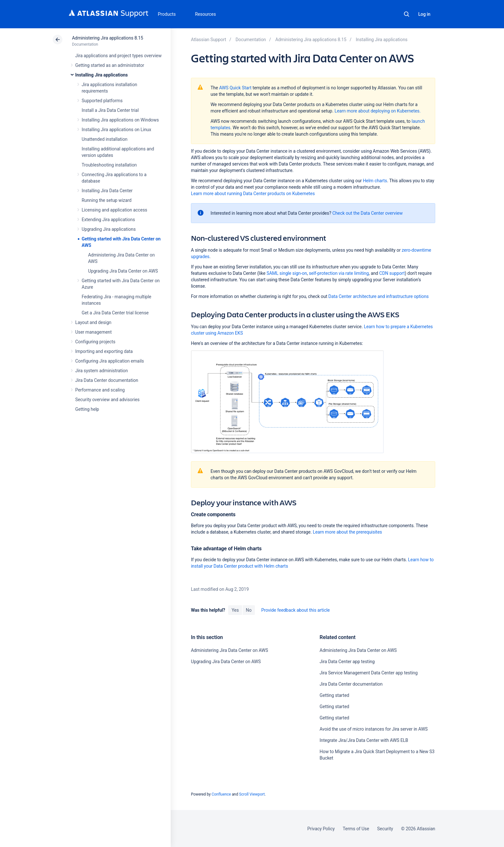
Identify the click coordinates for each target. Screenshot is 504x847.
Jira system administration (102, 371)
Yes (235, 610)
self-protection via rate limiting (339, 273)
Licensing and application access (114, 210)
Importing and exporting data (104, 351)
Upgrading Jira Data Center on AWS (123, 271)
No (249, 610)
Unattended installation (105, 139)
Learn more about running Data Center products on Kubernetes (253, 194)
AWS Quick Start (235, 88)
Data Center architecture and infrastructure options (379, 296)
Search (407, 14)
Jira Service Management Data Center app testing (369, 673)
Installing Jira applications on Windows (120, 120)
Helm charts (375, 181)
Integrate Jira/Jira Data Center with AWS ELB (364, 740)
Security (385, 829)
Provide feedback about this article (296, 610)
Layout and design (93, 322)
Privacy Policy (321, 829)
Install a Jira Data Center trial (110, 110)
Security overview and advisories (107, 400)
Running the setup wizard (107, 200)
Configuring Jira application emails (110, 361)
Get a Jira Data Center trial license (115, 313)
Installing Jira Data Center (107, 191)
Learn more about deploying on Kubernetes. (378, 111)
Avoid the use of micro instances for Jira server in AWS (373, 729)
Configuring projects (95, 342)
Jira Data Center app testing (347, 662)
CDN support (392, 273)
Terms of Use (356, 829)
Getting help (87, 409)
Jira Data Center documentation (107, 380)
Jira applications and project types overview (118, 56)
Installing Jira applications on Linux (116, 130)
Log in (424, 14)
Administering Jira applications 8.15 (108, 38)
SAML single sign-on (287, 273)
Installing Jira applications (101, 75)
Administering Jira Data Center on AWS (230, 650)
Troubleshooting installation (109, 165)
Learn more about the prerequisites (347, 532)
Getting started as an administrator (110, 65)
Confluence (221, 794)
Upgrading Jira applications (109, 229)
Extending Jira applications (108, 220)
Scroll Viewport (252, 794)
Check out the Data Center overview (368, 213)
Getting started (334, 695)
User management (93, 332)
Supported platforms (102, 101)
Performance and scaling (100, 390)
